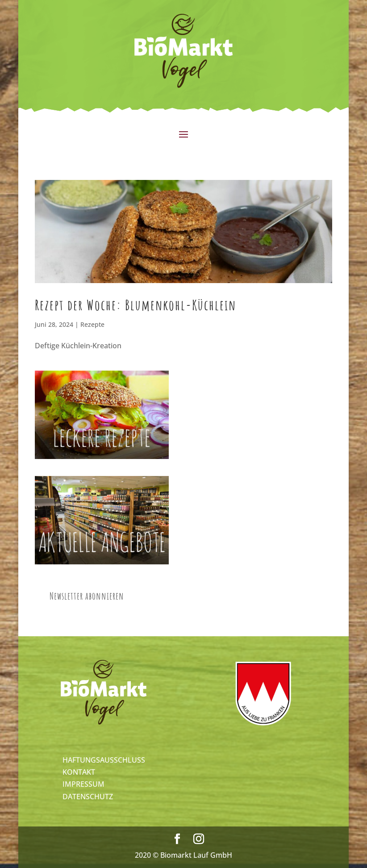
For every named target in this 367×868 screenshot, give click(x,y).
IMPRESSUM (83, 784)
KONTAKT (79, 772)
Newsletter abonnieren (87, 596)
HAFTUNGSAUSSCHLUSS (104, 760)
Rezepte (92, 324)
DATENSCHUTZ (88, 797)
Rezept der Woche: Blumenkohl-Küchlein (136, 305)
